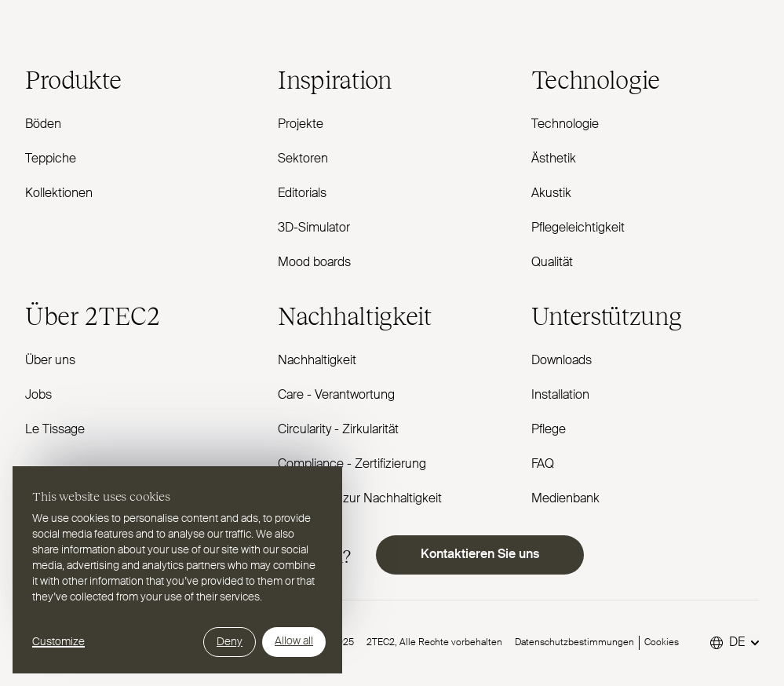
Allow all (294, 641)
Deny (230, 642)
